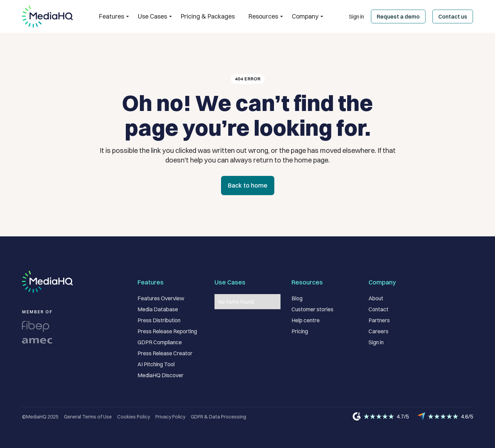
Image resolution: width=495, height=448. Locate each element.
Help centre (306, 320)
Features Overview (161, 298)
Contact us (453, 16)
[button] (112, 16)
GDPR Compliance (160, 342)
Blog (297, 298)
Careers (378, 331)
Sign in (356, 16)
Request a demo (398, 16)
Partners (379, 320)
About (376, 298)
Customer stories (312, 309)
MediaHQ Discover (161, 375)
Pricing (300, 331)
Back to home (248, 185)
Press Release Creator (165, 353)
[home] (47, 16)
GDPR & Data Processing (218, 417)
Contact (378, 309)
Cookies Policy (134, 417)
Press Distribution (159, 320)
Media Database (158, 309)
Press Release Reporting (167, 331)
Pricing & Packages (208, 16)
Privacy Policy (170, 417)
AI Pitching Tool (156, 364)
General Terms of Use (88, 417)
